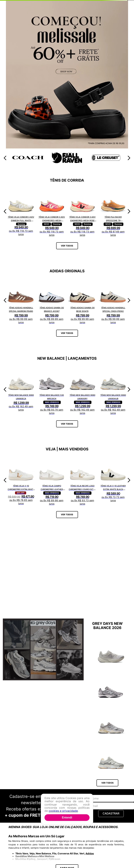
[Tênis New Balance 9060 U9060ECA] (21, 389)
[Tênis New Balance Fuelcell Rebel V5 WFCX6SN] (111, 650)
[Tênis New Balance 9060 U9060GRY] (82, 389)
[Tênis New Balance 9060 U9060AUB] (113, 389)
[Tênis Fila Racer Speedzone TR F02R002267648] (113, 211)
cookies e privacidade (63, 811)
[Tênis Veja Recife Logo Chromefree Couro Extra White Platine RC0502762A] (82, 480)
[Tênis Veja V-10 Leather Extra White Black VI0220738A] (113, 480)
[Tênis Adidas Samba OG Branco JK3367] (52, 300)
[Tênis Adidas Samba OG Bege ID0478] (82, 300)
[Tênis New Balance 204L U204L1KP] (111, 686)
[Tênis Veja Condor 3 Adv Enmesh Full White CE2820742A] (21, 211)
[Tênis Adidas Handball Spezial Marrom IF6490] (21, 300)
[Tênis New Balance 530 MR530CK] (52, 389)
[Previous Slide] (5, 158)
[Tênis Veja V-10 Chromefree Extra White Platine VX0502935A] (21, 480)
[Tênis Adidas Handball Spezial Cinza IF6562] (113, 300)
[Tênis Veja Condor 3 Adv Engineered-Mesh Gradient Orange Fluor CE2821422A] (52, 211)
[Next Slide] (129, 158)
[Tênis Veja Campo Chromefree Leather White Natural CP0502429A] (52, 480)
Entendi (67, 818)
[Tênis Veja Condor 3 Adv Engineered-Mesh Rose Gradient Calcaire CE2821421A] (82, 211)
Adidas (90, 853)
